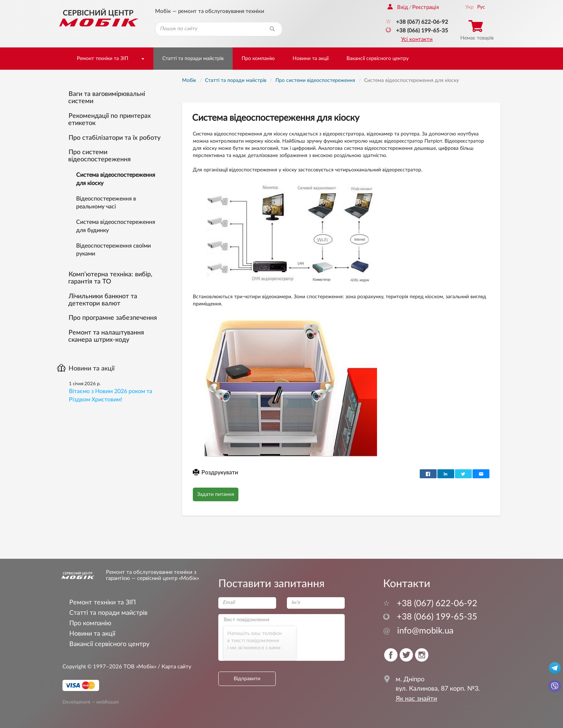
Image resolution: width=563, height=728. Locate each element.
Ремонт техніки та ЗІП (103, 59)
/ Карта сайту (174, 667)
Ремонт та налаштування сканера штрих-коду (106, 336)
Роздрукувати (215, 473)
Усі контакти (417, 39)
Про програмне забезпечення (113, 318)
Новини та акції (311, 59)
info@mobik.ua (418, 631)
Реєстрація (425, 7)
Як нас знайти (416, 699)
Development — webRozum (91, 702)
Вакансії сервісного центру (378, 59)
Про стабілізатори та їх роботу (115, 138)
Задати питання (216, 494)
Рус (481, 7)
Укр (469, 7)
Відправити (247, 679)
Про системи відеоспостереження (99, 156)
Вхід (398, 7)
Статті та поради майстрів (193, 59)
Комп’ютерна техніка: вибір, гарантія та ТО (110, 278)
